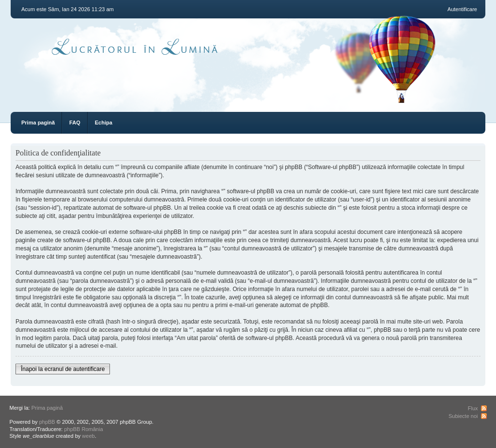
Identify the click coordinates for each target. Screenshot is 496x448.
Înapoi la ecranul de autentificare (63, 369)
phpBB (47, 422)
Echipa (104, 123)
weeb (88, 436)
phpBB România (83, 429)
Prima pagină (38, 123)
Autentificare (462, 9)
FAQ (75, 123)
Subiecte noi (463, 416)
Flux (473, 408)
